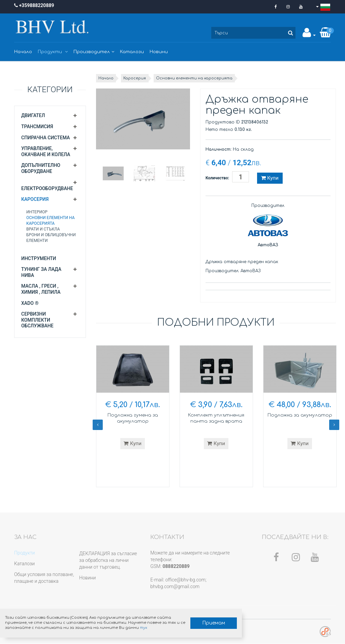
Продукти (53, 52)
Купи (270, 178)
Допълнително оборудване (41, 168)
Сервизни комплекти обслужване (37, 320)
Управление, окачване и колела (46, 151)
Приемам (157, 617)
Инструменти (39, 258)
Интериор (37, 212)
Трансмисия (37, 127)
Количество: (217, 178)
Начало (23, 52)
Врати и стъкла (43, 229)
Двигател (33, 115)
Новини (159, 52)
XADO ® (30, 303)
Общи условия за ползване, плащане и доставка (44, 578)
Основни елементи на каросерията (205, 78)
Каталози (132, 52)
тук (103, 625)
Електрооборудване (47, 188)
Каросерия (35, 199)
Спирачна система (45, 138)
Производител (94, 52)
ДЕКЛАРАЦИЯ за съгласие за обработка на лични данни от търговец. (108, 561)
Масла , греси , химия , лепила (41, 289)
